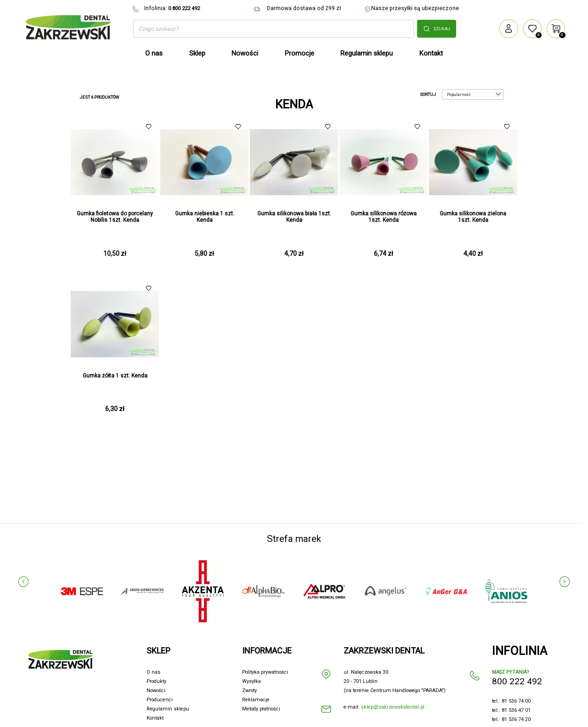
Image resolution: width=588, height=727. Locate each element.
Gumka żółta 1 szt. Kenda (115, 376)
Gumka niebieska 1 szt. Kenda (205, 217)
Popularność (474, 95)
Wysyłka (252, 681)
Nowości (156, 690)
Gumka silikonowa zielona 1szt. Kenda (473, 217)
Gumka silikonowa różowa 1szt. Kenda (384, 217)
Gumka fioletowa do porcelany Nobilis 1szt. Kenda (115, 217)
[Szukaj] (274, 29)
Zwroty (249, 690)
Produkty (156, 681)
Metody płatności (261, 709)
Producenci (160, 700)
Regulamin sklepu (168, 709)
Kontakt (155, 718)
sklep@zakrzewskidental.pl (393, 707)
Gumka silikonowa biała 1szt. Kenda (294, 217)
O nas (153, 672)
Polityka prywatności (265, 672)
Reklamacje (256, 700)
